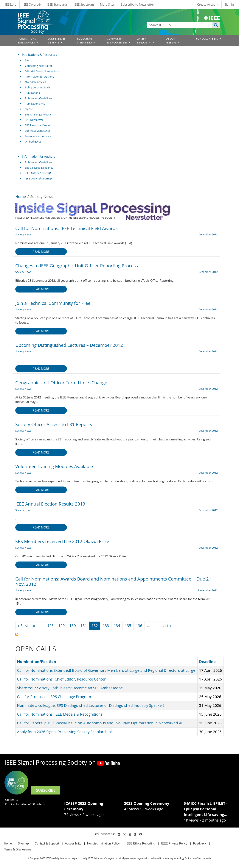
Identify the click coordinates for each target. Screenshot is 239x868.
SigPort (29, 109)
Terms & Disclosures (18, 849)
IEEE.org (11, 4)
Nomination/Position (37, 662)
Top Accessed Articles (38, 136)
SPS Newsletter (34, 120)
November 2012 (208, 590)
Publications (32, 93)
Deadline (207, 662)
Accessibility (73, 843)
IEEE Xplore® (32, 4)
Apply (216, 25)
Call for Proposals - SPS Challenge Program (54, 697)
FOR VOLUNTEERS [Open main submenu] (207, 39)
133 (106, 626)
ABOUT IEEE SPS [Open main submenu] (172, 40)
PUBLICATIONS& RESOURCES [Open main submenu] (27, 40)
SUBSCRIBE (46, 790)
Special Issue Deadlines (39, 168)
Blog (28, 60)
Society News (23, 234)
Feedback (200, 843)
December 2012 (208, 234)
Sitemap (23, 843)
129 (61, 626)
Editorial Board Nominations (42, 71)
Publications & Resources (39, 55)
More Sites (107, 4)
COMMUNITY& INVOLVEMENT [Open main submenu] (117, 40)
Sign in (229, 4)
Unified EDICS (33, 141)
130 (73, 626)
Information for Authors (40, 77)
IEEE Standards (57, 4)
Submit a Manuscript (38, 131)
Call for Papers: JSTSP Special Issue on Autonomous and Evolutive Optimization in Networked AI (100, 723)
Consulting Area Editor (39, 66)
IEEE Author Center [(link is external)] (38, 173)
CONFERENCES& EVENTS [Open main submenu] (56, 40)
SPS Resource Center (38, 125)
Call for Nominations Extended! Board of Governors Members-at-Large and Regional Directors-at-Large (106, 670)
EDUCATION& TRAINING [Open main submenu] (85, 40)
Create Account (208, 4)
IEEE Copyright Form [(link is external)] (39, 178)
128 (50, 626)
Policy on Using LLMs (38, 87)
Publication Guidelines (39, 98)
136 (139, 626)
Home (21, 197)
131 (84, 626)
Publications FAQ (35, 104)
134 (117, 626)
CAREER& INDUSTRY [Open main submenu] (145, 40)
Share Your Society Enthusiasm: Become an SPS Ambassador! (70, 688)
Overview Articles (35, 82)
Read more (41, 252)
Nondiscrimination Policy (103, 843)
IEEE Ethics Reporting (140, 843)
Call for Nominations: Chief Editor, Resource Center (61, 679)
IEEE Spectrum (84, 4)
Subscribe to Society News (17, 634)
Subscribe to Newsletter (137, 4)
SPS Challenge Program (39, 114)
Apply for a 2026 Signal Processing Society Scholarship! (64, 732)
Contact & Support (47, 843)
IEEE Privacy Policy (174, 843)
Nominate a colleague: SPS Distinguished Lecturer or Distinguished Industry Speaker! (91, 705)
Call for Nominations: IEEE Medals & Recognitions (60, 714)
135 (128, 626)
